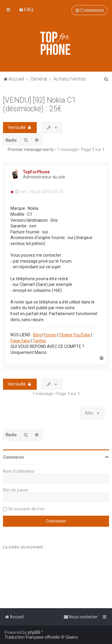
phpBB (34, 632)
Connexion (13, 457)
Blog (37, 335)
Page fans (20, 341)
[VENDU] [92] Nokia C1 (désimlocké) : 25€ (39, 104)
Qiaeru (72, 637)
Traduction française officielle (32, 637)
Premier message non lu (31, 150)
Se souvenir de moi (26, 509)
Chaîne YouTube (75, 335)
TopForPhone (36, 172)
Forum (50, 335)
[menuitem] (26, 10)
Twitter (39, 341)
